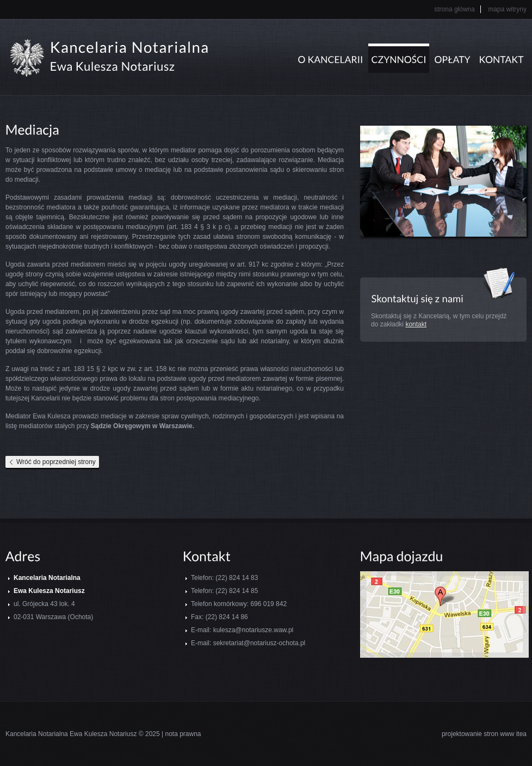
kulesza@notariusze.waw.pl (253, 630)
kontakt (416, 324)
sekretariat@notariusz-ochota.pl (259, 643)
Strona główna (454, 9)
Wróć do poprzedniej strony (56, 462)
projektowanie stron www (478, 734)
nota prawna (183, 734)
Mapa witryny (507, 9)
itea (521, 734)
